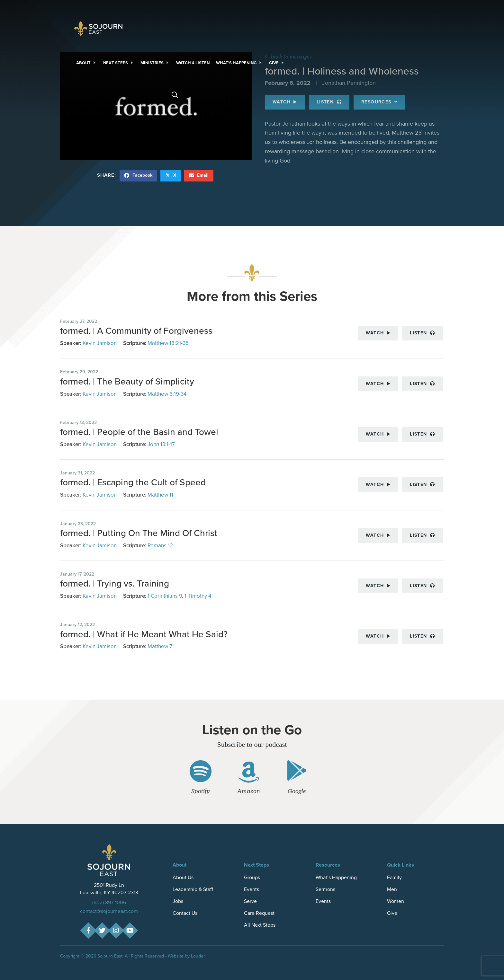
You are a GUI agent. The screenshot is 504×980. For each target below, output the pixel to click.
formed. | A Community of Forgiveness (136, 331)
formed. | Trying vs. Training (116, 583)
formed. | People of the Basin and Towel (139, 432)
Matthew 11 (160, 495)
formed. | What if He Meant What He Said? (145, 634)
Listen (422, 333)
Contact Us (185, 913)
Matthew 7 (160, 646)
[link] (86, 63)
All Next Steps (260, 925)
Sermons (325, 889)
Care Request (259, 913)
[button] (88, 930)
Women (396, 901)
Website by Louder (186, 956)
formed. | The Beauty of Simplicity (127, 381)
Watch (378, 333)
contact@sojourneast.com (109, 911)
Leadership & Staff (193, 889)
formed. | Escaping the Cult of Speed (133, 482)
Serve (250, 901)
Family (394, 877)
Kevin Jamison (100, 343)
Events (252, 889)
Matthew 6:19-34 (167, 394)
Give (392, 913)
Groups (252, 877)
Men (392, 889)
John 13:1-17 (161, 444)
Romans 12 (160, 546)
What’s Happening (336, 877)
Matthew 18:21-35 (168, 343)
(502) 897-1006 (109, 902)
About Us (183, 877)
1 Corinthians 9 (165, 596)
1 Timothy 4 (198, 596)
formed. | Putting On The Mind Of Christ (139, 533)
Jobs (178, 901)
